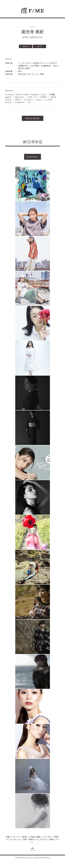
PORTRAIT (32, 157)
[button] (33, 118)
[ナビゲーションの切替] (61, 14)
